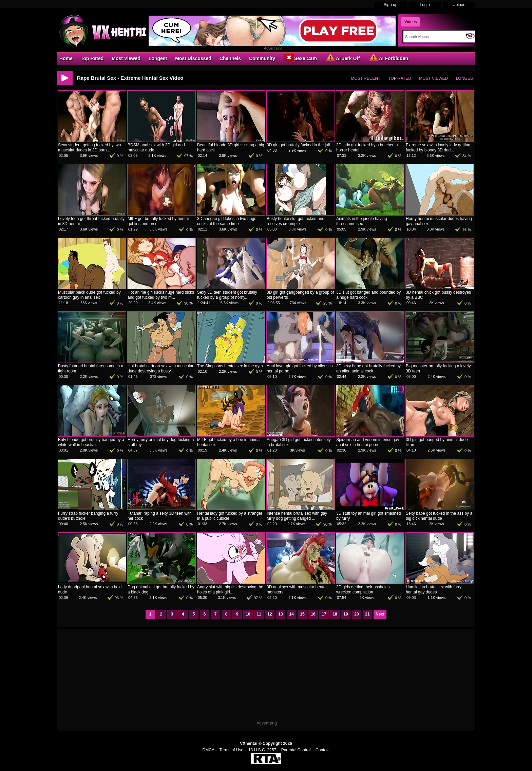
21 (367, 614)
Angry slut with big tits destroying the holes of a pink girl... (230, 590)
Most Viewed (126, 58)
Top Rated (92, 58)
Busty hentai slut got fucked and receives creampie (296, 221)
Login (425, 5)
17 (324, 614)
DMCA (208, 750)
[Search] (433, 37)
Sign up (391, 5)
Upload (459, 5)
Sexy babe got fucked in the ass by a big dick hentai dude (439, 516)
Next (380, 614)
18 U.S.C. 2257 (262, 750)
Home (66, 58)
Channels (230, 58)
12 (270, 614)
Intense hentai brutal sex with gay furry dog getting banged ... (297, 516)
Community (262, 58)
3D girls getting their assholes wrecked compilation (363, 590)
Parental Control (296, 750)
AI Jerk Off (343, 58)
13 (280, 614)
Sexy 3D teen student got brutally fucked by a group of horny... (227, 295)
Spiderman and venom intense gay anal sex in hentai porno (368, 442)
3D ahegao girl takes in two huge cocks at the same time (227, 221)
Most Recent (366, 78)
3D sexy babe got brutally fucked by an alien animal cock (368, 369)
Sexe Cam (300, 58)
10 (248, 614)
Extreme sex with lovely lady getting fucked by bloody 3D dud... (438, 148)
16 (313, 614)
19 (346, 614)
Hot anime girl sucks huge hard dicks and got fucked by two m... (161, 295)
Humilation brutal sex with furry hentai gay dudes (434, 590)
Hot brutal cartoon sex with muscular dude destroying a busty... (160, 369)
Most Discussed (193, 58)
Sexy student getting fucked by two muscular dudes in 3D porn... (89, 148)
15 (302, 614)
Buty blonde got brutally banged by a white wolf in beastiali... (91, 442)
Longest (158, 58)
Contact (322, 750)
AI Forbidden (388, 58)
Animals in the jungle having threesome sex (362, 221)
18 (335, 614)
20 (356, 614)
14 (291, 614)
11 (259, 614)
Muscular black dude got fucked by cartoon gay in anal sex (89, 295)
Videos (411, 22)
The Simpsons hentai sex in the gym (230, 366)
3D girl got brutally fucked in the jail (298, 145)
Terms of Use (232, 750)
